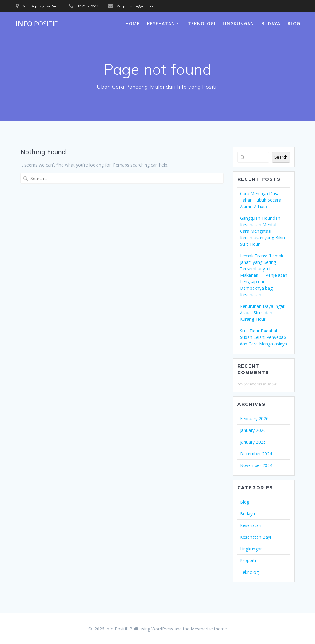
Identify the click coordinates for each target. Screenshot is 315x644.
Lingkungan (238, 24)
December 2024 (256, 454)
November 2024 (256, 465)
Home (133, 24)
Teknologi (202, 24)
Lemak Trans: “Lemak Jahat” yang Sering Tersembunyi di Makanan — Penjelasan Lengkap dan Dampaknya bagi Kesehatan (264, 275)
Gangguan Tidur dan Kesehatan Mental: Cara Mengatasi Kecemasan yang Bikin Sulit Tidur (262, 231)
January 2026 (253, 430)
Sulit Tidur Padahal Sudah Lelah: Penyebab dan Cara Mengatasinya (263, 337)
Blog (294, 24)
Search (281, 157)
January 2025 (253, 442)
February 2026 (254, 419)
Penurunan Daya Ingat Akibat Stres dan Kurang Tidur (262, 313)
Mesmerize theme (209, 629)
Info (37, 24)
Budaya (271, 24)
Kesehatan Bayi (255, 537)
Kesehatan (161, 24)
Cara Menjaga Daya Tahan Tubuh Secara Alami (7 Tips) (261, 200)
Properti (248, 560)
